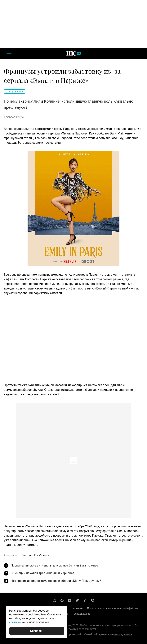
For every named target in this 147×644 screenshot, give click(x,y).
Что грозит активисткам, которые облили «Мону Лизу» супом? (56, 581)
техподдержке (123, 634)
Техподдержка (81, 614)
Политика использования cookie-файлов (113, 608)
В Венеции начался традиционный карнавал (43, 573)
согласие (15, 622)
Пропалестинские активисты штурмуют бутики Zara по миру (54, 565)
